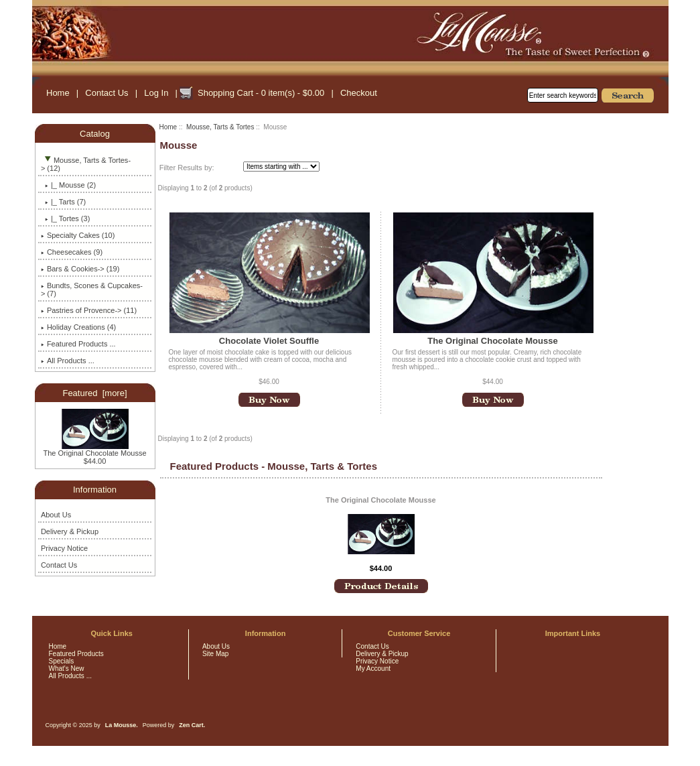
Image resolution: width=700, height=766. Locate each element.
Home (58, 93)
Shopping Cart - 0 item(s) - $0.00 (261, 93)
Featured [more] (94, 393)
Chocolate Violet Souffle (269, 341)
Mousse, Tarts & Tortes (220, 127)
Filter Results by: (187, 168)
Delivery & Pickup (70, 531)
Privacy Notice (64, 548)
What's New (67, 668)
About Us (56, 515)
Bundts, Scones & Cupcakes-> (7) (92, 290)
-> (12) (86, 164)
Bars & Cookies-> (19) (80, 269)
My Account (373, 668)
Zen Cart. (192, 725)
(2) (68, 185)
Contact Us (107, 93)
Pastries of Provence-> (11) (89, 310)
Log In (156, 93)
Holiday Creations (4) (78, 327)
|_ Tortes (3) (65, 218)
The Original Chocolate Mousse (94, 450)
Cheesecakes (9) (72, 252)
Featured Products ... (78, 344)
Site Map (215, 654)
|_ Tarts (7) (63, 202)
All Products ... (68, 361)
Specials (62, 661)
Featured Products (76, 654)
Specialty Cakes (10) (78, 235)
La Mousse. (122, 725)
